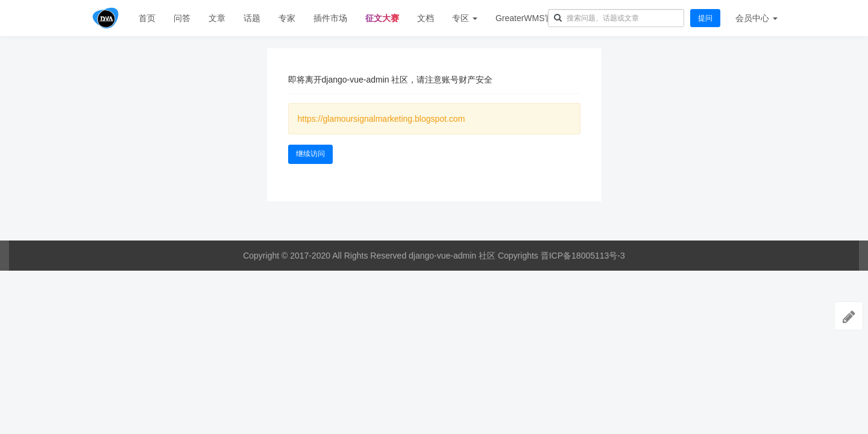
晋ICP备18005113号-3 (583, 256)
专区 (465, 18)
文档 (426, 18)
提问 (705, 18)
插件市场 (330, 18)
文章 (217, 18)
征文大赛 (382, 18)
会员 (756, 18)
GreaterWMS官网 (529, 18)
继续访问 (310, 154)
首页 (147, 18)
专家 (287, 18)
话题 (252, 18)
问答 (182, 18)
